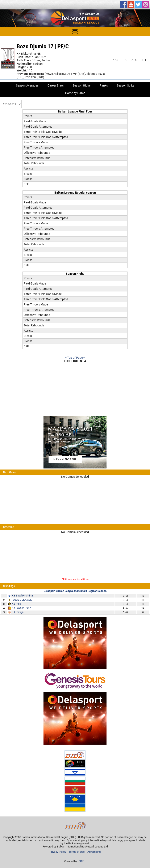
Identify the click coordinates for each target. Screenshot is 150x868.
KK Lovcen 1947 (21, 608)
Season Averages (27, 85)
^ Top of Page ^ (75, 358)
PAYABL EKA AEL (22, 600)
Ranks (104, 85)
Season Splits (126, 85)
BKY (81, 861)
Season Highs (82, 85)
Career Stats (56, 85)
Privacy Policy (58, 852)
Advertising (94, 852)
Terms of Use (77, 852)
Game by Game (75, 93)
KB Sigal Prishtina (22, 596)
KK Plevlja (18, 612)
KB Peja (16, 604)
